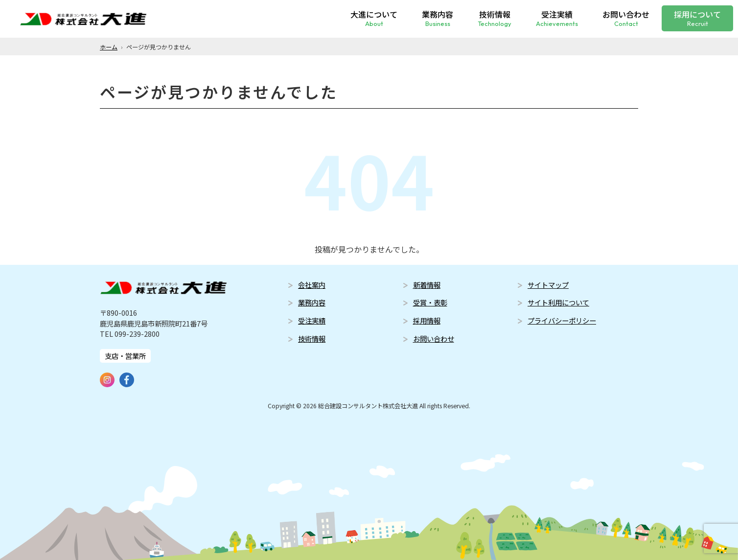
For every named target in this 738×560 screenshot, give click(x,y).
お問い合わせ (626, 17)
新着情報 (427, 285)
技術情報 (495, 17)
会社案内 (312, 285)
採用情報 (427, 320)
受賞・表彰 (430, 302)
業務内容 (438, 17)
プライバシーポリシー (562, 320)
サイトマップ (548, 285)
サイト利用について (558, 302)
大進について (374, 17)
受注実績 (557, 17)
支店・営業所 (125, 356)
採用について (697, 17)
